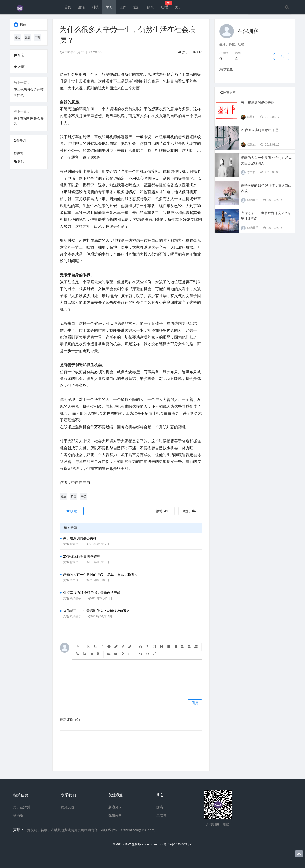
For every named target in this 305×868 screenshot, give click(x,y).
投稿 (159, 807)
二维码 (161, 815)
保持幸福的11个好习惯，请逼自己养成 (92, 593)
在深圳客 (248, 31)
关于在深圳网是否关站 (80, 538)
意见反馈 (67, 807)
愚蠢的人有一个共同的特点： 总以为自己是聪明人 (100, 575)
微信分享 (115, 815)
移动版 (18, 815)
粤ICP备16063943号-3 (178, 844)
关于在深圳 (21, 807)
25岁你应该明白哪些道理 (82, 556)
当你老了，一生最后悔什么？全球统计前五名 (97, 611)
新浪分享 (115, 807)
